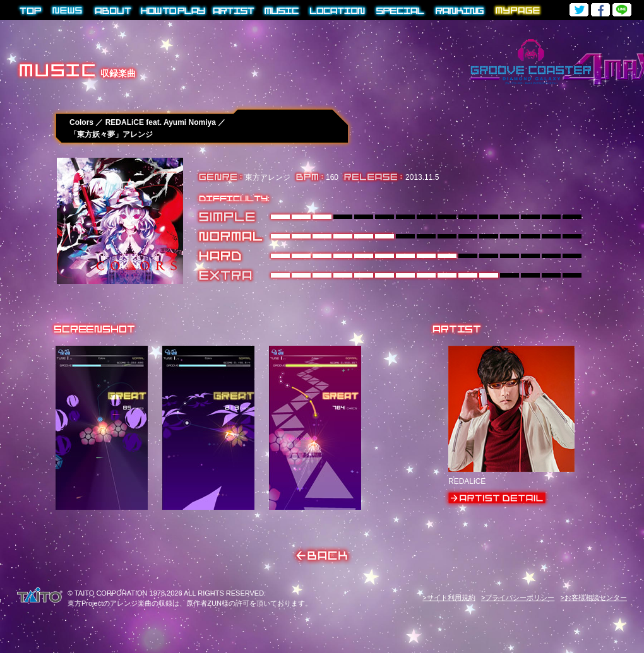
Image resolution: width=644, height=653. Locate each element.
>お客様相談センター (594, 597)
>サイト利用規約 (449, 597)
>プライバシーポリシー (518, 597)
